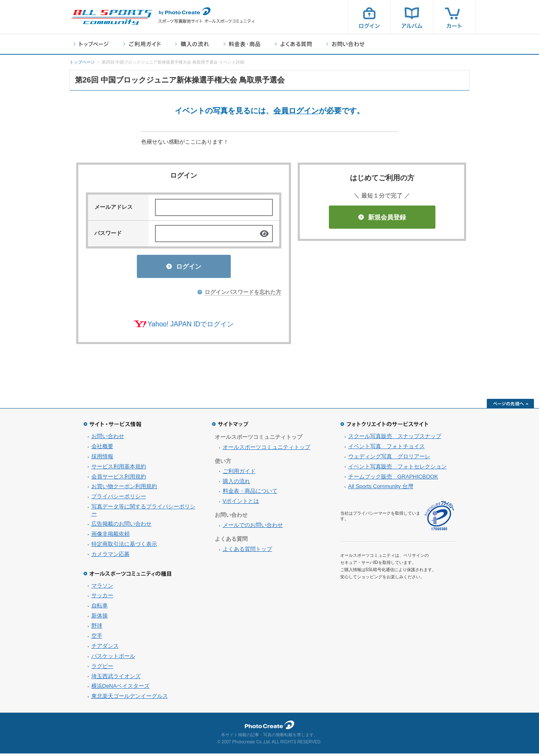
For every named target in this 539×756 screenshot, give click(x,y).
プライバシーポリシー (119, 499)
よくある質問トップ (247, 552)
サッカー (102, 598)
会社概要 (102, 449)
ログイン (369, 17)
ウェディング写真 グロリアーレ (389, 459)
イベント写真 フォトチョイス (387, 449)
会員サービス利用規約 (119, 479)
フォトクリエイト (269, 727)
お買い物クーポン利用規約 (124, 489)
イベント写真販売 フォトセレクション (398, 469)
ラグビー (102, 669)
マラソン (102, 588)
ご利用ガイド (142, 44)
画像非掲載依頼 (111, 536)
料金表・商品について (250, 493)
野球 (97, 628)
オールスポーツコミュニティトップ (267, 450)
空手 (97, 638)
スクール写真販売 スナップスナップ (395, 439)
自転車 (100, 608)
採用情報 (102, 459)
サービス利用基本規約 (119, 469)
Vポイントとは (241, 504)
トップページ (91, 44)
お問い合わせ (346, 44)
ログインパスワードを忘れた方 (243, 295)
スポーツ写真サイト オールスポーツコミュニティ (112, 17)
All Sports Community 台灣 (381, 489)
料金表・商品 (242, 44)
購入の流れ (192, 44)
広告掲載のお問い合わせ (121, 526)
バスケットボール (113, 658)
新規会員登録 (382, 217)
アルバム (412, 17)
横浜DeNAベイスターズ (121, 688)
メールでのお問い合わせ (253, 528)
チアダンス (105, 648)
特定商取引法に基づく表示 (124, 546)
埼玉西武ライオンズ (116, 679)
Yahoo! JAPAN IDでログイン (191, 327)
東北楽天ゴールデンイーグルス (130, 699)
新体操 (100, 618)
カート (454, 17)
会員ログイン (296, 111)
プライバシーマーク (439, 518)
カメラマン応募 (111, 557)
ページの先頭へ (510, 406)
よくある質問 (293, 44)
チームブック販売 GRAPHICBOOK (393, 479)
